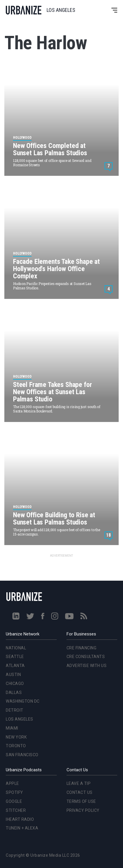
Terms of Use (81, 801)
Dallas (14, 692)
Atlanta (15, 666)
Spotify (14, 792)
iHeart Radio (20, 819)
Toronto (16, 746)
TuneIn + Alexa (22, 828)
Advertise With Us (87, 666)
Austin (13, 675)
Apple (12, 783)
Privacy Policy (83, 810)
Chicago (15, 684)
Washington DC (23, 701)
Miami (12, 728)
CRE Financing (82, 648)
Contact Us (80, 792)
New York (16, 737)
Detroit (15, 710)
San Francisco (22, 755)
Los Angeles (20, 719)
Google (14, 801)
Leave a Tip (79, 783)
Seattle (15, 657)
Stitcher (16, 810)
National (16, 648)
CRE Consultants (86, 657)
